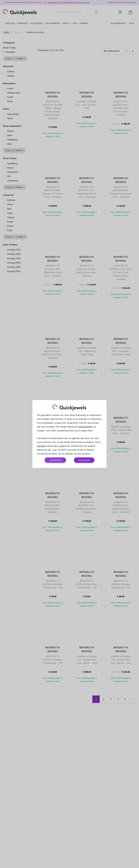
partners (41, 446)
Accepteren (55, 460)
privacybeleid (85, 427)
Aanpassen (84, 460)
